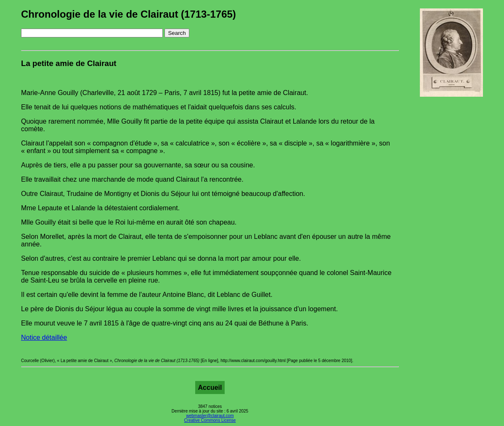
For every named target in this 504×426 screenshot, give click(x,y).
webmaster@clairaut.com (210, 416)
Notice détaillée (44, 337)
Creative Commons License (210, 420)
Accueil (210, 388)
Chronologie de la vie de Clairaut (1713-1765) (129, 14)
